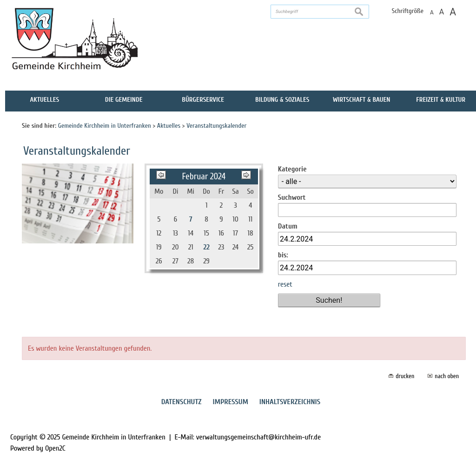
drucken (405, 376)
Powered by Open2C (38, 448)
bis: (283, 255)
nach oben (447, 376)
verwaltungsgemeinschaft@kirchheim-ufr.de (258, 437)
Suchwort (292, 197)
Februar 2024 (204, 177)
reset (285, 284)
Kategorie (292, 169)
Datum (288, 226)
